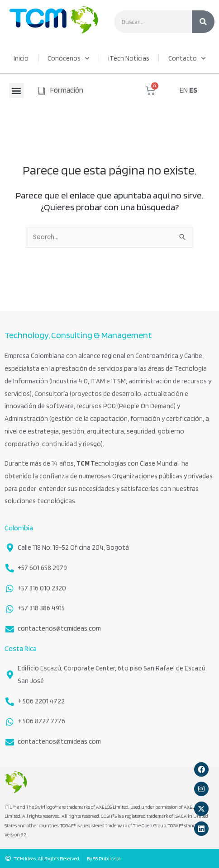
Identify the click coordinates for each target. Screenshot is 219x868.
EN (184, 90)
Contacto (187, 59)
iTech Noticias (129, 58)
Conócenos (68, 59)
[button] (17, 91)
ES (193, 90)
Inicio (21, 58)
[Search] (203, 22)
